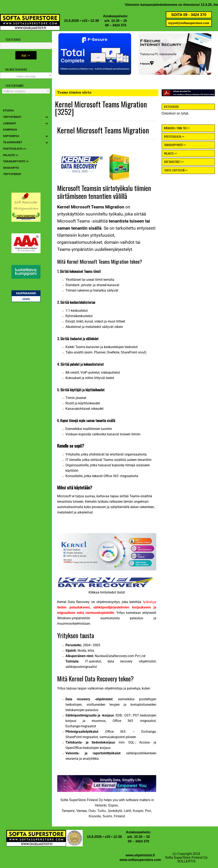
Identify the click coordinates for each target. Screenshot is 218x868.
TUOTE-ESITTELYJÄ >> (176, 170)
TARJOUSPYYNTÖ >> (175, 145)
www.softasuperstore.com (140, 860)
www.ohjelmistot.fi (140, 855)
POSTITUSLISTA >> (174, 136)
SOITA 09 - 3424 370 (189, 15)
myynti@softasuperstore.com (189, 23)
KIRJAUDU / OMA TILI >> (177, 128)
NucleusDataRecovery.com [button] (115, 656)
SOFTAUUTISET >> (174, 162)
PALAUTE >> (170, 153)
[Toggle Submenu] (47, 117)
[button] (95, 54)
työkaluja (107, 607)
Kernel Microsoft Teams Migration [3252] (101, 108)
